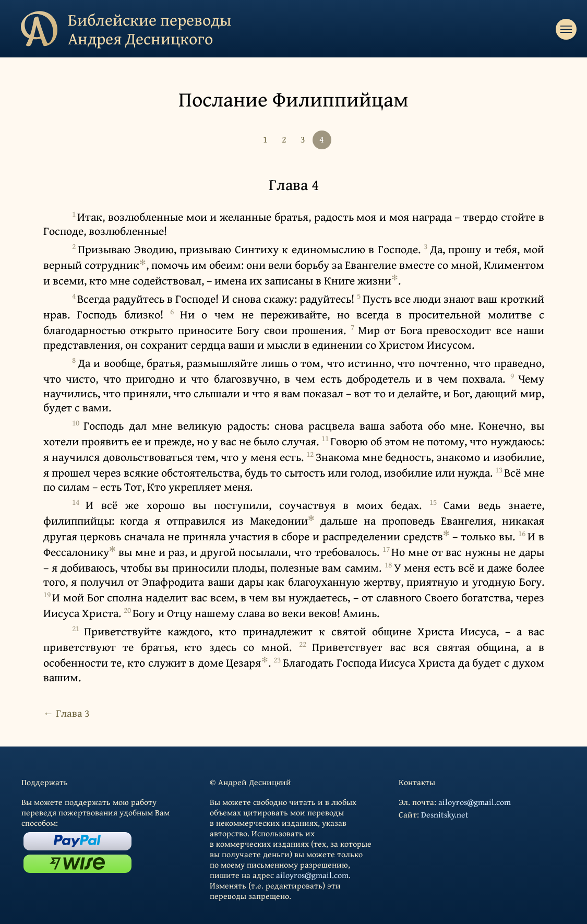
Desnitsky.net (445, 814)
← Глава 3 (67, 713)
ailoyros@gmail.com (312, 875)
